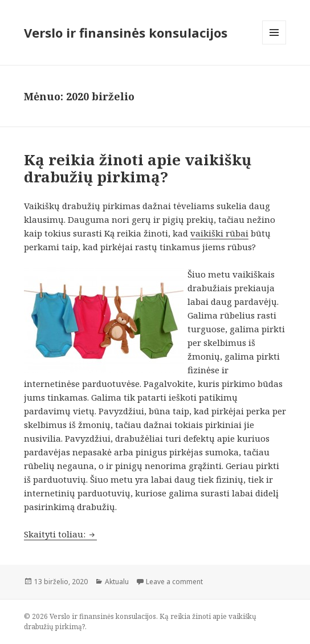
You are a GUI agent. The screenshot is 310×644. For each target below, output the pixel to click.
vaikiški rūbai (219, 233)
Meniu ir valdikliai (274, 44)
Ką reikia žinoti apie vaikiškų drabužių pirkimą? (138, 168)
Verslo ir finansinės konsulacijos (126, 32)
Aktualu (117, 582)
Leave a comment (174, 582)
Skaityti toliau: (60, 534)
